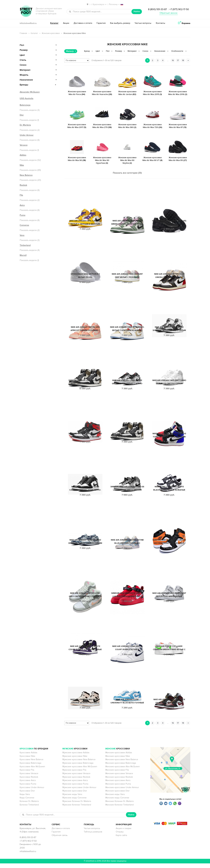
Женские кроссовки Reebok (119, 782)
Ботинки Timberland (29, 809)
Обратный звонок (168, 13)
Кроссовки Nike (27, 761)
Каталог (54, 23)
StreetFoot (26, 11)
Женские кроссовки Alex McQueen (122, 771)
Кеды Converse (27, 802)
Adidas (23, 155)
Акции (66, 23)
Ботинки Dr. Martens (29, 806)
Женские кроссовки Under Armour (122, 792)
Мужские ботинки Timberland (77, 809)
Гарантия (101, 23)
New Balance (26, 175)
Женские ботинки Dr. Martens (119, 806)
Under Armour (27, 135)
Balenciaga (25, 105)
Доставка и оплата (83, 23)
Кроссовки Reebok (29, 782)
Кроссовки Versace (29, 778)
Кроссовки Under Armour (32, 792)
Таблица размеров (93, 836)
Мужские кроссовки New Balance (79, 764)
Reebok (23, 185)
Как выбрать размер (120, 23)
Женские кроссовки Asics (118, 785)
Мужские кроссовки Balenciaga (78, 768)
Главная (23, 33)
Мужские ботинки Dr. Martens (77, 806)
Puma (23, 215)
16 (173, 60)
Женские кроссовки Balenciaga (121, 768)
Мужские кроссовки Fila (74, 774)
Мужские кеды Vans (72, 799)
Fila (21, 195)
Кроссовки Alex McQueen (32, 771)
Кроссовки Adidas (28, 757)
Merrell (23, 255)
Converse (24, 225)
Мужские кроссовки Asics (75, 785)
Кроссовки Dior (27, 795)
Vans (22, 235)
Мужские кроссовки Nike (75, 761)
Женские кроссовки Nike (118, 761)
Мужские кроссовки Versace (76, 778)
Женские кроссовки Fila (117, 774)
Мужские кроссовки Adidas (76, 757)
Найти (137, 11)
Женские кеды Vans (115, 799)
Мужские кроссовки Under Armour (79, 792)
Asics (22, 205)
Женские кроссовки (51, 33)
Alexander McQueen (30, 92)
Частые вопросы (143, 23)
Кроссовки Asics (28, 785)
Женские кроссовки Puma (118, 788)
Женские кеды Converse (117, 802)
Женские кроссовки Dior (117, 795)
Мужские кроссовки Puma (75, 788)
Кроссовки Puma (28, 788)
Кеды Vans (25, 799)
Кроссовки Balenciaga (30, 768)
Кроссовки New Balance (32, 764)
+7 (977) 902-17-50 (179, 9)
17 (178, 60)
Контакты (160, 23)
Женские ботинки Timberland (119, 809)
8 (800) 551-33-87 (157, 9)
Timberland (25, 245)
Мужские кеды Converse (74, 802)
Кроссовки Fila (27, 774)
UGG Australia (27, 98)
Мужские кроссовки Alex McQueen (80, 771)
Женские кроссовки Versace (119, 778)
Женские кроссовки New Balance (122, 764)
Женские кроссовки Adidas (119, 757)
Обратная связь (60, 840)
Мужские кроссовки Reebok (76, 782)
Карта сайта (121, 840)
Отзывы (120, 836)
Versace (24, 145)
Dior (22, 115)
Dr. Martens (25, 125)
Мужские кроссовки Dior (75, 795)
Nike (22, 165)
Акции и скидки (124, 833)
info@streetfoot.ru (28, 23)
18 (183, 60)
